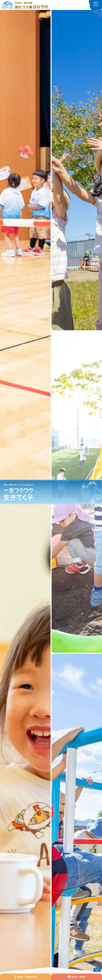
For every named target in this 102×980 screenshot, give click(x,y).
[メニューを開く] (95, 5)
